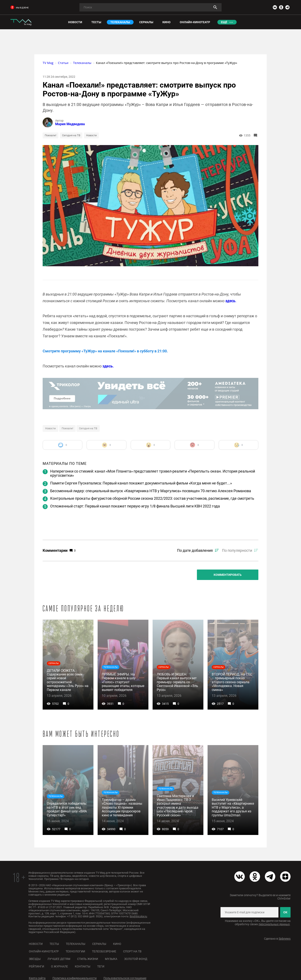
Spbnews (285, 939)
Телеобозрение (104, 951)
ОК (285, 912)
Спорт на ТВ (132, 951)
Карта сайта (37, 978)
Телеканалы (76, 944)
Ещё (224, 22)
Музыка (111, 959)
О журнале (59, 966)
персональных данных (274, 924)
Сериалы (99, 944)
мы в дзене (20, 8)
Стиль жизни (88, 959)
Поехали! (50, 135)
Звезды (35, 959)
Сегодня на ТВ (71, 135)
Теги (101, 966)
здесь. (231, 301)
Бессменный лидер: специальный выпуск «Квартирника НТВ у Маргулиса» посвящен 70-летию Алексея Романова (151, 491)
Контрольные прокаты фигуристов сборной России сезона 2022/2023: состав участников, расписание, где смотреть (152, 498)
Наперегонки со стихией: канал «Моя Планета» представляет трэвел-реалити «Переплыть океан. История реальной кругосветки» (153, 473)
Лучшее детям (59, 959)
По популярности (237, 550)
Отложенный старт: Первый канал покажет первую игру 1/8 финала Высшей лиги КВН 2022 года (135, 506)
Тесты (54, 944)
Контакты (83, 966)
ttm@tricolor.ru (138, 916)
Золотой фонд (136, 959)
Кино (117, 944)
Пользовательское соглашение (125, 978)
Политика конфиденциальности (75, 978)
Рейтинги (36, 966)
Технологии (75, 951)
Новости (91, 135)
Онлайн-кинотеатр (44, 951)
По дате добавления (195, 550)
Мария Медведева (70, 124)
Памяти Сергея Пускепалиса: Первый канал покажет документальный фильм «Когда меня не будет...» (141, 483)
